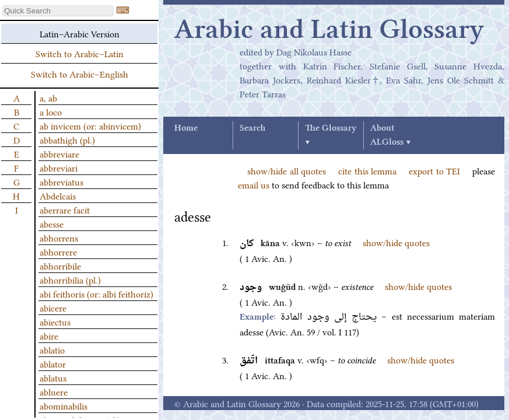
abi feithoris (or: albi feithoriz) (96, 293)
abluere (54, 391)
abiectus (55, 321)
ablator (53, 363)
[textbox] (58, 11)
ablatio (52, 349)
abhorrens (59, 237)
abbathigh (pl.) (67, 139)
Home (186, 128)
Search (252, 128)
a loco (51, 111)
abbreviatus (62, 181)
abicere (53, 307)
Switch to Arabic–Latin (80, 53)
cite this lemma (367, 170)
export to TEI (434, 170)
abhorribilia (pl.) (70, 279)
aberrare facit (65, 209)
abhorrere (58, 251)
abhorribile (60, 265)
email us (254, 184)
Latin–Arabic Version (80, 33)
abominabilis (64, 405)
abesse (52, 223)
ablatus (53, 377)
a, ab (48, 97)
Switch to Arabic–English (80, 73)
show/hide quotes (396, 242)
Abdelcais (58, 195)
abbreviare (59, 153)
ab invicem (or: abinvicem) (90, 125)
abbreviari (59, 167)
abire (49, 335)
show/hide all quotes (287, 170)
